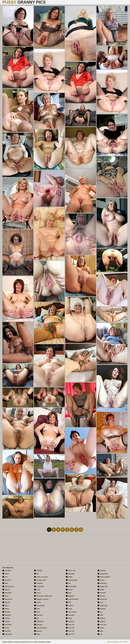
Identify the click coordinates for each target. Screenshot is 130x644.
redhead (102, 583)
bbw (5, 583)
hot (68, 583)
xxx (100, 634)
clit (36, 574)
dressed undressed (43, 596)
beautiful (7, 593)
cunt (37, 590)
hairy (37, 634)
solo (100, 602)
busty (6, 628)
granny (38, 631)
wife (100, 631)
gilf (36, 618)
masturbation (72, 599)
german (38, 615)
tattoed (101, 609)
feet (37, 609)
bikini (6, 606)
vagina (101, 621)
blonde (6, 612)
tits (100, 612)
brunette (7, 625)
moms (69, 606)
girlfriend (39, 621)
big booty (7, 599)
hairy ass (71, 570)
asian (6, 574)
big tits (6, 602)
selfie (101, 590)
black (6, 609)
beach (6, 590)
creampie (39, 586)
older (69, 618)
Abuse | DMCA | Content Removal (14, 642)
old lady (70, 615)
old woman (71, 612)
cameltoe (7, 634)
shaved (102, 593)
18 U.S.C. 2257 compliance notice (39, 642)
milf (68, 602)
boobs (6, 618)
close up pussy (41, 577)
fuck (37, 612)
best (5, 596)
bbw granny (8, 586)
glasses (38, 625)
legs (69, 593)
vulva (101, 628)
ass (5, 577)
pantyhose (103, 574)
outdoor (70, 621)
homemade (72, 580)
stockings (102, 606)
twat (100, 615)
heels (69, 577)
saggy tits (102, 586)
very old (102, 625)
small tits (102, 599)
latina (69, 590)
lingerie (70, 596)
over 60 (70, 631)
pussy (101, 580)
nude (69, 609)
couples (38, 583)
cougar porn (40, 580)
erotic (37, 602)
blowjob (7, 615)
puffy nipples (104, 577)
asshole (7, 580)
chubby (38, 570)
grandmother (40, 628)
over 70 (70, 634)
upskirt (101, 618)
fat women (39, 606)
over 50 (70, 628)
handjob (70, 574)
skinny (101, 596)
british (6, 621)
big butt (7, 631)
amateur (7, 570)
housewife (71, 586)
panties (102, 570)
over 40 (70, 625)
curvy (37, 593)
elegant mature (41, 599)
